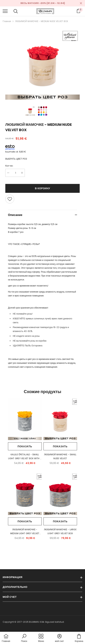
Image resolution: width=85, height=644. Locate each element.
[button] (24, 638)
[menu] (5, 11)
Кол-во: (9, 166)
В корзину (43, 188)
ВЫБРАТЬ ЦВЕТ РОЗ (16, 159)
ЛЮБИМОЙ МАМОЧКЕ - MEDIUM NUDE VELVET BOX (42, 21)
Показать (25, 446)
